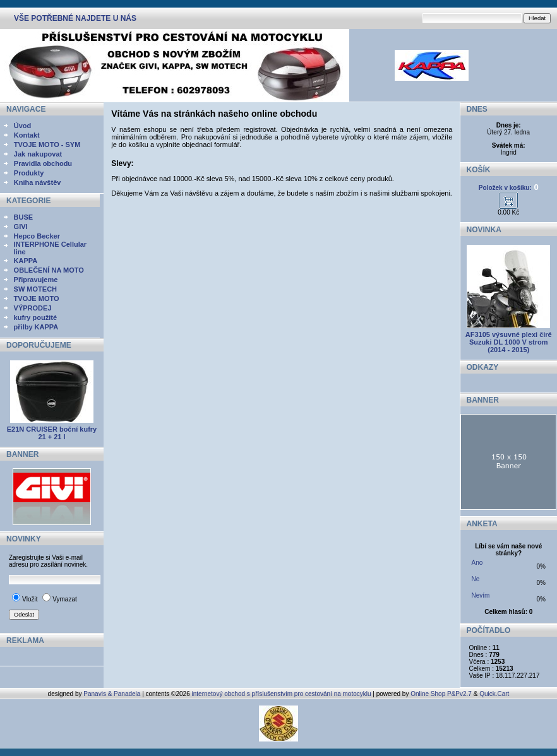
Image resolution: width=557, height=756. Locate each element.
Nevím (481, 595)
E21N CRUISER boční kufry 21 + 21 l (52, 433)
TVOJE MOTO (37, 298)
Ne (476, 579)
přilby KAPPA (36, 327)
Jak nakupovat (38, 154)
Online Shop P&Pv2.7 (441, 694)
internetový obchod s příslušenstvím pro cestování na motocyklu (282, 694)
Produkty (29, 173)
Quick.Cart (494, 694)
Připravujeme (36, 280)
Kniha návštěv (38, 182)
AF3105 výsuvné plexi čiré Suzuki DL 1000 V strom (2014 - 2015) (509, 342)
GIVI (21, 227)
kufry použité (35, 317)
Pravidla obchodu (43, 163)
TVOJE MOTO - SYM (47, 145)
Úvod (23, 126)
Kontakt (27, 135)
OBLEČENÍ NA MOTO (49, 270)
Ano (477, 563)
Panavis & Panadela (113, 694)
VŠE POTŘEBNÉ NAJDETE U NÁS (75, 18)
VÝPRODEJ (33, 308)
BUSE (24, 217)
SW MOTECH (35, 289)
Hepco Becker (37, 236)
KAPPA (26, 261)
